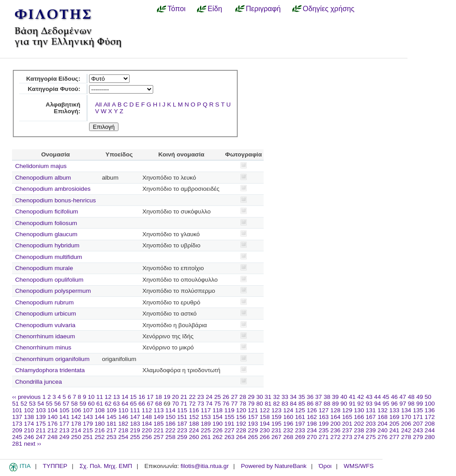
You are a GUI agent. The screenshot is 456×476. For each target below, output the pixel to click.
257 (159, 437)
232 (288, 430)
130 (359, 410)
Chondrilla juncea (39, 382)
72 (192, 404)
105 (64, 410)
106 (76, 410)
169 (394, 417)
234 (312, 430)
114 (170, 410)
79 (251, 404)
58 (75, 404)
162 (312, 417)
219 (135, 430)
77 (234, 404)
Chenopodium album (43, 178)
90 (344, 404)
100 (430, 404)
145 (112, 417)
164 (336, 417)
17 (150, 397)
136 (430, 410)
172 (430, 417)
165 (347, 417)
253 (112, 437)
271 (324, 437)
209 (17, 430)
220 (147, 430)
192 (241, 424)
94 (377, 404)
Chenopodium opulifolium (49, 280)
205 (394, 424)
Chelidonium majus (41, 166)
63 (116, 404)
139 (41, 417)
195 (277, 424)
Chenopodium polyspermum (53, 291)
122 (265, 410)
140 (53, 417)
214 (76, 430)
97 (403, 404)
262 (218, 437)
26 (226, 397)
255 (135, 437)
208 (430, 424)
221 (159, 430)
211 (41, 430)
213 (64, 430)
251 (88, 437)
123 (277, 410)
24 (209, 397)
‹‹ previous (26, 397)
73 (201, 404)
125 (300, 410)
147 (135, 417)
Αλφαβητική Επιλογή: (63, 108)
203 (371, 424)
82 (276, 404)
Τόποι (177, 8)
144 (100, 417)
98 (411, 404)
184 (147, 424)
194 (265, 424)
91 (352, 404)
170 (406, 417)
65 (133, 404)
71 (184, 404)
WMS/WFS (359, 466)
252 (100, 437)
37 (319, 397)
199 (324, 424)
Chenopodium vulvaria (45, 325)
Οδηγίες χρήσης (329, 8)
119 (230, 410)
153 (206, 417)
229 (253, 430)
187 (182, 424)
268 (288, 437)
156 (241, 417)
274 (359, 437)
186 (170, 424)
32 (276, 397)
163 (324, 417)
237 (347, 430)
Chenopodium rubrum (44, 302)
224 (194, 430)
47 (403, 397)
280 (430, 437)
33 (285, 397)
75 (218, 404)
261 (206, 437)
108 (100, 410)
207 (418, 424)
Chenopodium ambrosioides (53, 189)
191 (230, 424)
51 (15, 404)
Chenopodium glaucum (46, 234)
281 (17, 444)
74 (209, 404)
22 (192, 397)
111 (135, 410)
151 (182, 417)
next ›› (33, 444)
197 (300, 424)
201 (347, 424)
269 (300, 437)
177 (64, 424)
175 (41, 424)
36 (310, 397)
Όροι (325, 466)
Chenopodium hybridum (47, 245)
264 (241, 437)
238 (359, 430)
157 (253, 417)
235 (324, 430)
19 (167, 397)
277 (394, 437)
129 (347, 410)
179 (88, 424)
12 (108, 397)
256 (147, 437)
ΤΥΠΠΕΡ (55, 466)
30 (259, 397)
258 (170, 437)
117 (206, 410)
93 (369, 404)
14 (125, 397)
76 (226, 404)
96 (394, 404)
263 (230, 437)
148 (147, 417)
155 (230, 417)
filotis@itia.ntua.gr (204, 466)
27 (234, 397)
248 (53, 437)
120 (241, 410)
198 (312, 424)
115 (182, 410)
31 (268, 397)
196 (288, 424)
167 (371, 417)
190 (218, 424)
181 (112, 424)
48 (411, 397)
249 (64, 437)
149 (159, 417)
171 (418, 417)
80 (259, 404)
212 (53, 430)
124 (288, 410)
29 (251, 397)
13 (116, 397)
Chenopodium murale (44, 268)
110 (123, 410)
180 (100, 424)
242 (406, 430)
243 (418, 430)
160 (288, 417)
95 (386, 404)
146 (123, 417)
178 (76, 424)
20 (175, 397)
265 (253, 437)
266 (265, 437)
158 (265, 417)
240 (383, 430)
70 (175, 404)
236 (336, 430)
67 (150, 404)
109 (112, 410)
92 (360, 404)
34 (293, 397)
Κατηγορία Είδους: (53, 79)
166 (359, 417)
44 (377, 397)
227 (230, 430)
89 (336, 404)
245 (17, 437)
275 (371, 437)
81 (268, 404)
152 (194, 417)
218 (123, 430)
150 (170, 417)
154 (218, 417)
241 (394, 430)
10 (91, 397)
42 (360, 397)
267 (277, 437)
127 (324, 410)
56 (58, 404)
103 (41, 410)
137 (17, 417)
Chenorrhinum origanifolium (52, 359)
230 (265, 430)
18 (159, 397)
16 (142, 397)
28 (243, 397)
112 (147, 410)
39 (336, 397)
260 (194, 437)
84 (293, 404)
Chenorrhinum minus (43, 347)
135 (418, 410)
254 (123, 437)
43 (369, 397)
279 (418, 437)
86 (310, 404)
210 (29, 430)
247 (41, 437)
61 (100, 404)
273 (347, 437)
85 (302, 404)
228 (241, 430)
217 (112, 430)
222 (170, 430)
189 (206, 424)
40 (344, 397)
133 (394, 410)
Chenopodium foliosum (46, 223)
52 (24, 404)
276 (383, 437)
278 (406, 437)
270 (312, 437)
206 (406, 424)
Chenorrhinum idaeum (45, 336)
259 (182, 437)
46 (394, 397)
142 (76, 417)
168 (383, 417)
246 (29, 437)
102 (29, 410)
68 (159, 404)
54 (41, 404)
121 (253, 410)
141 (64, 417)
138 (29, 417)
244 (430, 430)
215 (88, 430)
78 (243, 404)
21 (184, 397)
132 (383, 410)
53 (32, 404)
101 (17, 410)
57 (66, 404)
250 (76, 437)
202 (359, 424)
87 (319, 404)
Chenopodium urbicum (46, 314)
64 (125, 404)
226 (218, 430)
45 (386, 397)
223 (182, 430)
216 (100, 430)
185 (159, 424)
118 (218, 410)
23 (201, 397)
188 (194, 424)
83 (285, 404)
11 (100, 397)
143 (88, 417)
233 (300, 430)
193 (253, 424)
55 (49, 404)
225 (206, 430)
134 (406, 410)
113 (159, 410)
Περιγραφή (263, 8)
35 (302, 397)
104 (53, 410)
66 (142, 404)
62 (108, 404)
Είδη (215, 8)
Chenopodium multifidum (49, 257)
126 (312, 410)
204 (383, 424)
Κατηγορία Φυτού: (54, 89)
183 (135, 424)
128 (336, 410)
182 (123, 424)
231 (277, 430)
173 (17, 424)
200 (336, 424)
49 (420, 397)
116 (194, 410)
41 (352, 397)
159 (277, 417)
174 (29, 424)
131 (371, 410)
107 (88, 410)
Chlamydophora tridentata (50, 370)
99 (420, 404)
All (98, 105)
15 (133, 397)
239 (371, 430)
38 (327, 397)
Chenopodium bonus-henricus (55, 200)
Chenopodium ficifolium (47, 211)
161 (300, 417)
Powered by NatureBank (274, 466)
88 (327, 404)
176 (53, 424)
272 (336, 437)
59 (83, 404)
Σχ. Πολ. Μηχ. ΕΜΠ (106, 466)
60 (91, 404)
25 (218, 397)
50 (428, 397)
